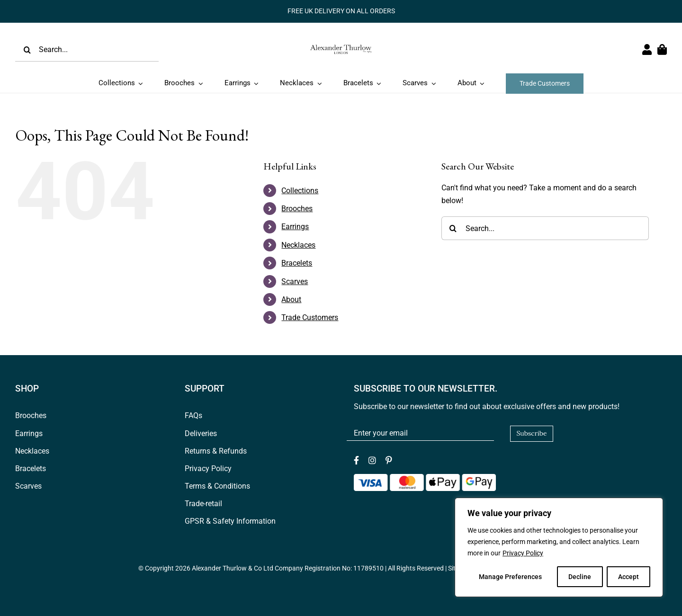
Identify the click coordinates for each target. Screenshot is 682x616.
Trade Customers (310, 317)
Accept (628, 577)
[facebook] (356, 460)
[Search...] (87, 50)
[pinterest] (389, 460)
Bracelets (297, 263)
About (291, 299)
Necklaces (298, 245)
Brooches (297, 209)
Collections (300, 191)
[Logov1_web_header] (341, 41)
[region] (559, 547)
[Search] (27, 50)
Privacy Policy (523, 553)
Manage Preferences (510, 577)
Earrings (295, 227)
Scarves (295, 281)
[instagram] (372, 460)
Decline (580, 577)
